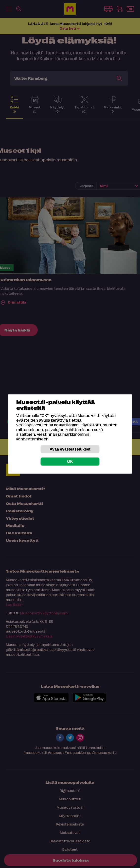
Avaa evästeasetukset (70, 449)
